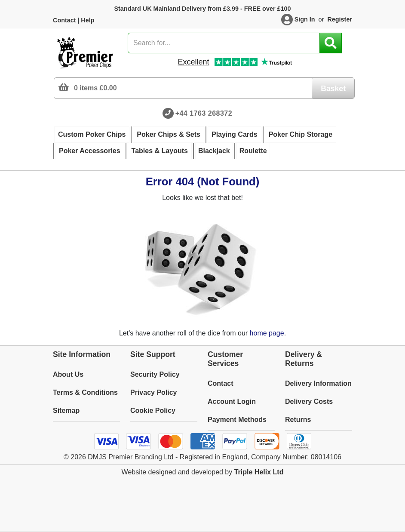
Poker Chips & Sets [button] (169, 134)
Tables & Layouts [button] (160, 151)
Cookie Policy (153, 411)
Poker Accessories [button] (90, 151)
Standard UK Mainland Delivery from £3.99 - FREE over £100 (202, 9)
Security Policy (155, 374)
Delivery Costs (309, 401)
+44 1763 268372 (204, 113)
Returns (298, 420)
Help (87, 20)
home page (267, 333)
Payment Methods (237, 420)
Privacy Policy (154, 392)
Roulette (253, 151)
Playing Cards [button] (235, 134)
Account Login (232, 401)
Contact (64, 20)
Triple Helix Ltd (259, 472)
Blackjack (214, 151)
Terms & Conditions (85, 392)
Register (340, 19)
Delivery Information (318, 383)
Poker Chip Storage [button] (301, 134)
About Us (68, 374)
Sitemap (66, 411)
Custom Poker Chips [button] (92, 134)
